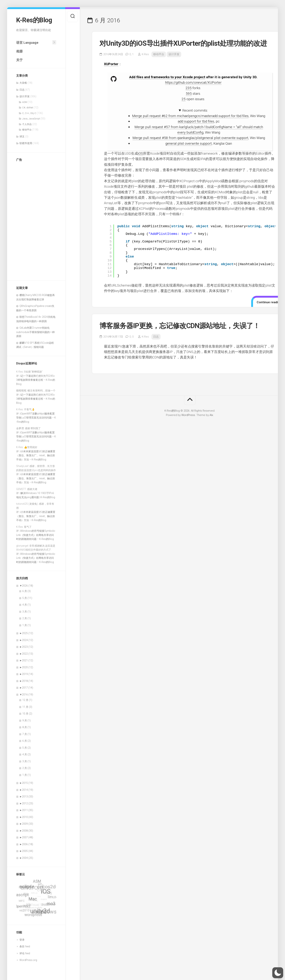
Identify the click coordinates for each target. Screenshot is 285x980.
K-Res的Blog (34, 20)
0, (132, 54)
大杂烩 (23, 83)
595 (189, 94)
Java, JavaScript (31, 119)
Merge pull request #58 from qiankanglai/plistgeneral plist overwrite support (190, 138)
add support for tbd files (196, 121)
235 (189, 88)
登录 (22, 940)
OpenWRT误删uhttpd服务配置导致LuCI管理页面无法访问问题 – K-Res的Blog (36, 418)
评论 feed (25, 953)
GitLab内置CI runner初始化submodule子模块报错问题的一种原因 (35, 332)
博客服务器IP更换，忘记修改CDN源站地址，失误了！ (180, 326)
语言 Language (27, 43)
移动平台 (27, 130)
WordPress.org (28, 960)
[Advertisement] (31, 219)
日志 (22, 90)
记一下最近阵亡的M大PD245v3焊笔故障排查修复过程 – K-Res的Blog (36, 380)
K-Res (145, 54)
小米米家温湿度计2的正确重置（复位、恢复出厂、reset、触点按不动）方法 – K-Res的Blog (36, 455)
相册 (19, 51)
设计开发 (25, 96)
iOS (141, 153)
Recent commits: (195, 110)
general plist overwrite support (189, 143)
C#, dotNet (28, 108)
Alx (211, 415)
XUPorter (111, 64)
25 (184, 99)
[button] (278, 973)
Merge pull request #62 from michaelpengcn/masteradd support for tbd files (190, 116)
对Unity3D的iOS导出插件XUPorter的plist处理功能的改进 (183, 43)
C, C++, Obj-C (29, 113)
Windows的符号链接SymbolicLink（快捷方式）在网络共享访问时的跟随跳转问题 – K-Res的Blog (36, 535)
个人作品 (27, 124)
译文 (22, 136)
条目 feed (25, 946)
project (199, 77)
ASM (25, 102)
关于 (19, 60)
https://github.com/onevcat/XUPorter (193, 82)
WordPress (188, 415)
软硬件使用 (26, 143)
